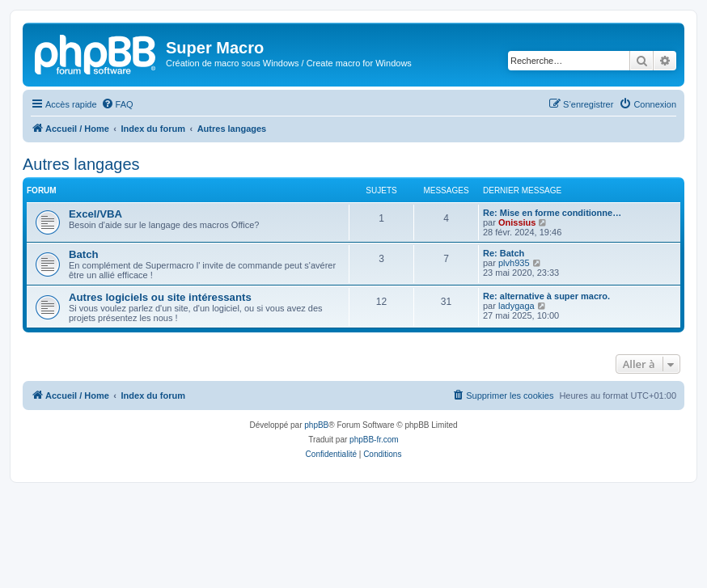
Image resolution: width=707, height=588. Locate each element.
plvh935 (514, 263)
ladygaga (516, 306)
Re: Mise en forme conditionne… (552, 213)
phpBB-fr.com (374, 440)
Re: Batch (504, 253)
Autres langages (81, 164)
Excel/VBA (95, 214)
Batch (84, 254)
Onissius (517, 222)
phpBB (316, 425)
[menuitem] (117, 104)
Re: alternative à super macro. (546, 296)
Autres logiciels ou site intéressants (160, 297)
